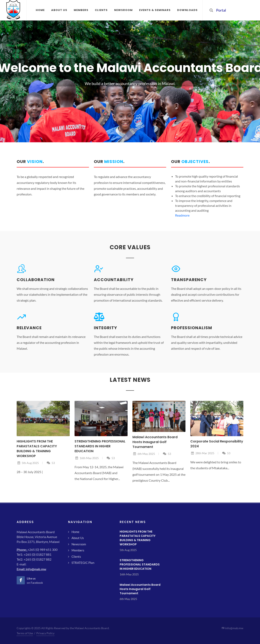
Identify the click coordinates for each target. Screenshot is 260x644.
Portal (218, 10)
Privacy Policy (45, 633)
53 (51, 463)
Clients (76, 557)
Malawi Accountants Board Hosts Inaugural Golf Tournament (155, 442)
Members (78, 550)
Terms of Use (25, 633)
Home (75, 532)
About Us (78, 538)
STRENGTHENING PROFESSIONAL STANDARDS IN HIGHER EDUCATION (100, 446)
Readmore (182, 215)
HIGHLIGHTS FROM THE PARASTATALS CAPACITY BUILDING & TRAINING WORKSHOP (37, 449)
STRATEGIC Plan (83, 563)
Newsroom (79, 544)
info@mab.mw (36, 569)
